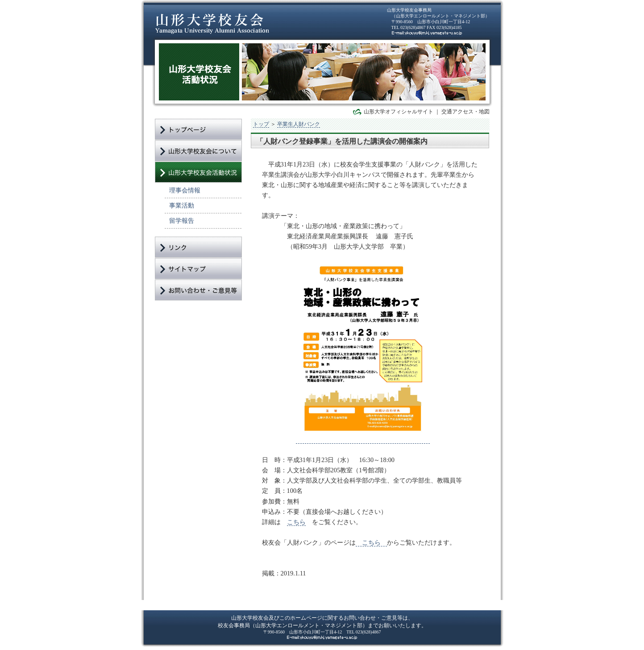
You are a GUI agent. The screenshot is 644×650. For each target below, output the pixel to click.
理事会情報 (185, 190)
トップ (261, 124)
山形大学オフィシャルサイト (399, 112)
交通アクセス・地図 (465, 112)
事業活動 (182, 205)
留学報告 (182, 221)
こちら (296, 522)
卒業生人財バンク (299, 124)
